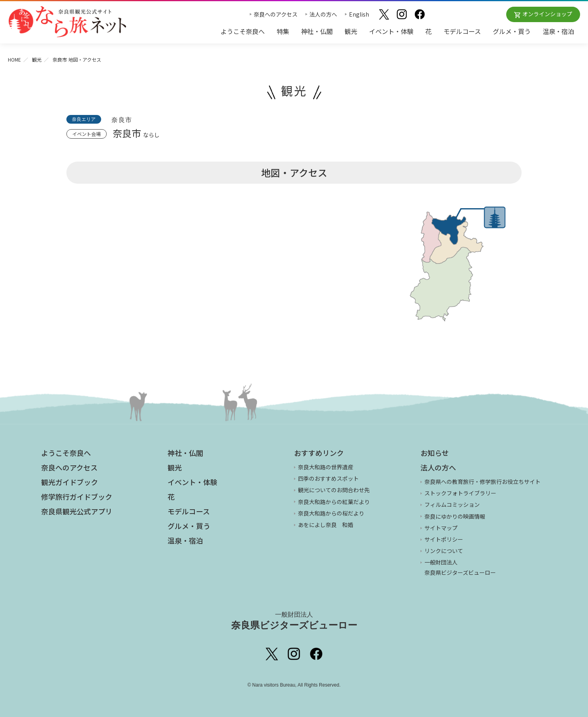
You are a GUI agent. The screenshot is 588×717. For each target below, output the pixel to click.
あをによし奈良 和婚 (326, 525)
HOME (14, 59)
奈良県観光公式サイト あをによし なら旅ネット (67, 22)
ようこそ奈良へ (243, 31)
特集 (283, 31)
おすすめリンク (319, 453)
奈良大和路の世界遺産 (326, 467)
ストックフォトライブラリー (460, 493)
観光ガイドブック (70, 482)
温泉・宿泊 (558, 31)
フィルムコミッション (452, 504)
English (359, 14)
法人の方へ (323, 14)
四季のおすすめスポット (328, 478)
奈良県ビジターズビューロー (294, 621)
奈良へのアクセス (276, 14)
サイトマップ (441, 528)
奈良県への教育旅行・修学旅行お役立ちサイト (482, 482)
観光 (351, 31)
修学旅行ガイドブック (77, 497)
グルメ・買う (512, 31)
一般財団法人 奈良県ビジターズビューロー (460, 567)
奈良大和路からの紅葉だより (334, 502)
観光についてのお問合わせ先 (334, 490)
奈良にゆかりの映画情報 (455, 516)
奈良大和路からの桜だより (331, 513)
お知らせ (435, 453)
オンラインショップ (547, 14)
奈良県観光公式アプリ (77, 511)
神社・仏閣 (317, 31)
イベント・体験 (391, 31)
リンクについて (444, 551)
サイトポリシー (444, 539)
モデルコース (462, 31)
